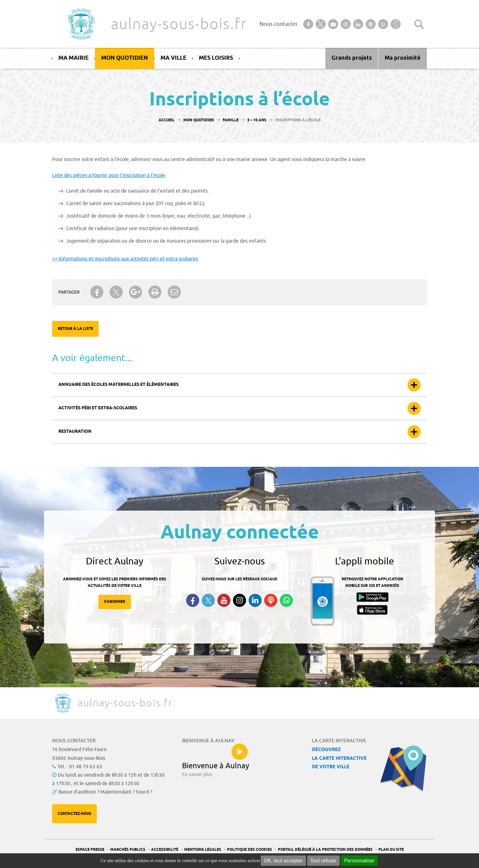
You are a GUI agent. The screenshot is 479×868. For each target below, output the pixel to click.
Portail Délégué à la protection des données (325, 850)
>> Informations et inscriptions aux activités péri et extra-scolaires (125, 259)
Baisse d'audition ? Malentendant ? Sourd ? (105, 792)
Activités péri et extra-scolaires (98, 408)
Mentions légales (203, 850)
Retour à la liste (75, 329)
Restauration (75, 432)
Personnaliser (359, 861)
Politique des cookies (249, 850)
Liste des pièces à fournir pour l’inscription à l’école (109, 175)
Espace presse (90, 850)
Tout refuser (323, 861)
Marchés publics (128, 850)
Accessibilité (165, 850)
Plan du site (391, 850)
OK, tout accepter (283, 861)
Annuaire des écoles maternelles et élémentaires (119, 385)
